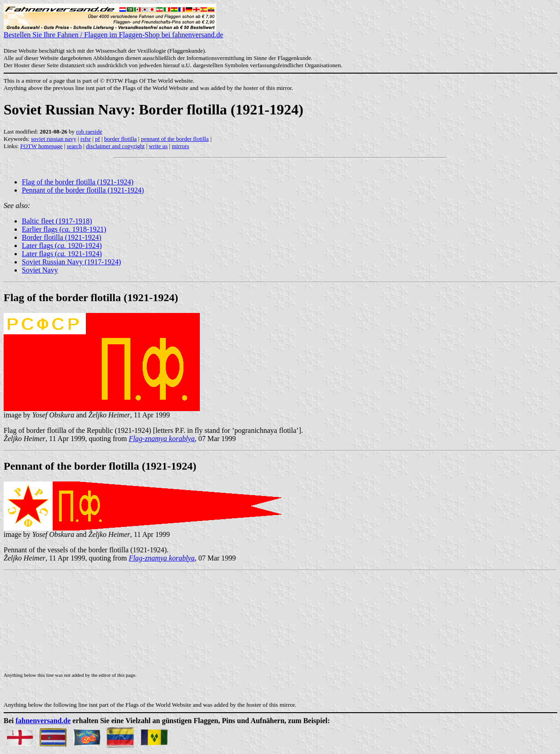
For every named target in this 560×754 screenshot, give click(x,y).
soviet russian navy (54, 139)
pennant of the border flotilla (175, 139)
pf (97, 139)
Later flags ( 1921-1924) (62, 254)
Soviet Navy (40, 270)
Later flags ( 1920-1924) (62, 246)
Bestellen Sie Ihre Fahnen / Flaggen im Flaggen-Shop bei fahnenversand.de (113, 32)
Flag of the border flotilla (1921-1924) (78, 182)
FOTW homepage (41, 146)
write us (159, 146)
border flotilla (120, 139)
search (74, 146)
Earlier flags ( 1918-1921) (64, 229)
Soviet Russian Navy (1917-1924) (71, 262)
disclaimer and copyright (115, 146)
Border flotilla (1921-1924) (62, 237)
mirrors (180, 146)
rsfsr (86, 139)
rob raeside (89, 131)
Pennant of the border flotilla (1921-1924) (83, 190)
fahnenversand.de (43, 721)
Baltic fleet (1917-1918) (57, 221)
